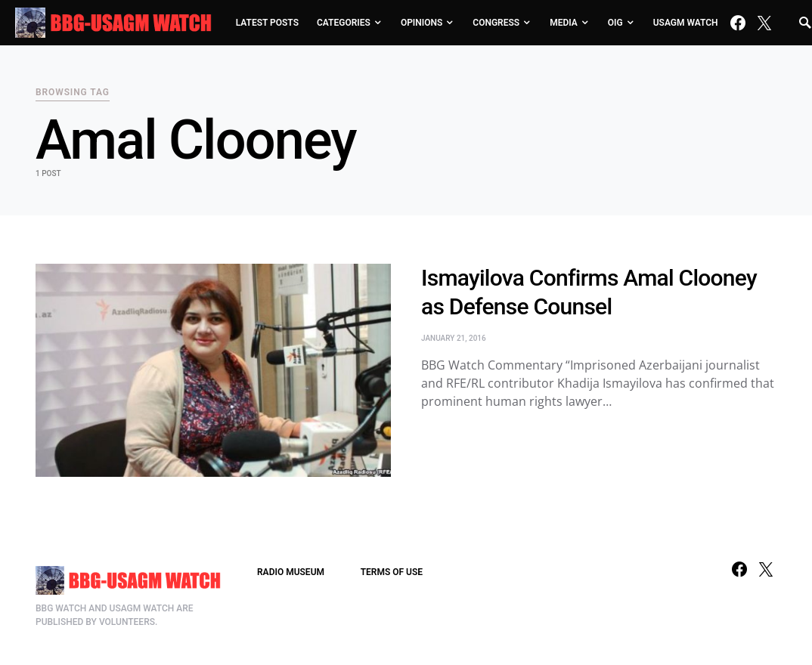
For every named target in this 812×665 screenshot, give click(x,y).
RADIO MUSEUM (291, 572)
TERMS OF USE (392, 572)
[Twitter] (764, 23)
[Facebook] (738, 23)
